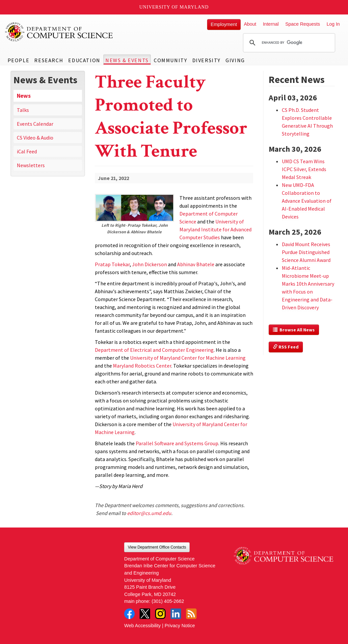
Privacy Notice (180, 626)
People (19, 60)
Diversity (206, 60)
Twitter (145, 614)
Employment (224, 24)
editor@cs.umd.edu (149, 513)
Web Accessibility (142, 626)
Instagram (160, 614)
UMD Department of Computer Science (59, 32)
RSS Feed (286, 347)
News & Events (127, 60)
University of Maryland (174, 7)
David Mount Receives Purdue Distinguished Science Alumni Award (306, 252)
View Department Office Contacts (157, 547)
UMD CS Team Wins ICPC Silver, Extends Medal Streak (304, 169)
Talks (23, 110)
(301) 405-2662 (168, 601)
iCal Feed (27, 151)
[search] (288, 43)
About (250, 24)
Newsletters (31, 165)
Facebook (129, 614)
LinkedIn (176, 614)
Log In (333, 24)
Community (170, 60)
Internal (271, 24)
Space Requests (303, 24)
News (24, 96)
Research (49, 60)
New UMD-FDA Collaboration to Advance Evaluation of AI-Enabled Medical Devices (307, 201)
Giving (235, 60)
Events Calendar (35, 124)
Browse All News (294, 330)
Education (84, 60)
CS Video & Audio (35, 138)
